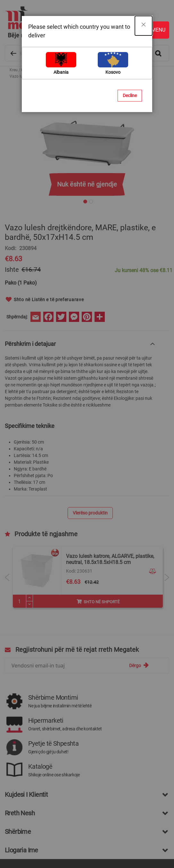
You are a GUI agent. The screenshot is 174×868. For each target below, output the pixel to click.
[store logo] (84, 23)
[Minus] (29, 595)
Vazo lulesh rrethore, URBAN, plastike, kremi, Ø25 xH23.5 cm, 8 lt (108, 550)
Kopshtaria (30, 70)
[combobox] (87, 53)
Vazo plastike (79, 70)
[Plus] (29, 588)
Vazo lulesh (54, 70)
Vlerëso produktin (90, 503)
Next (167, 567)
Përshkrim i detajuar (30, 334)
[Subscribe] (139, 656)
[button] (153, 562)
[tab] (81, 334)
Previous (7, 567)
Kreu (14, 70)
